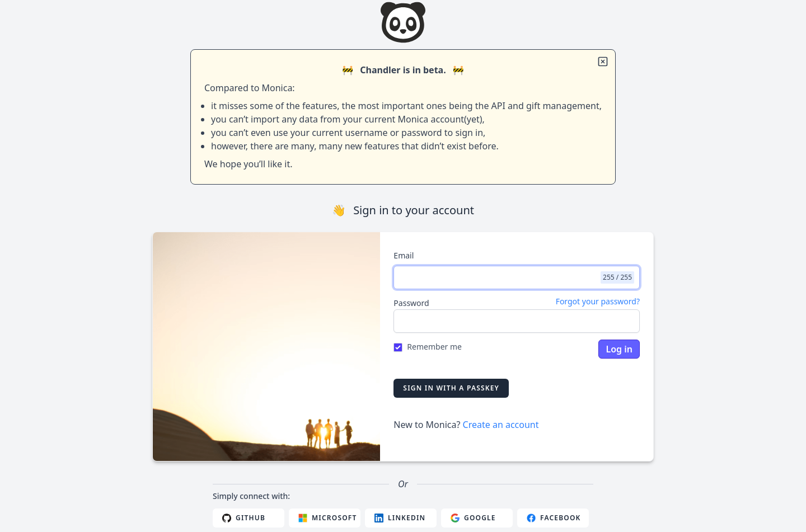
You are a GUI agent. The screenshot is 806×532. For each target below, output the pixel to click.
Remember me (434, 347)
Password (411, 303)
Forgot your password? (598, 301)
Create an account (501, 425)
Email (404, 255)
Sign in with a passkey (451, 388)
